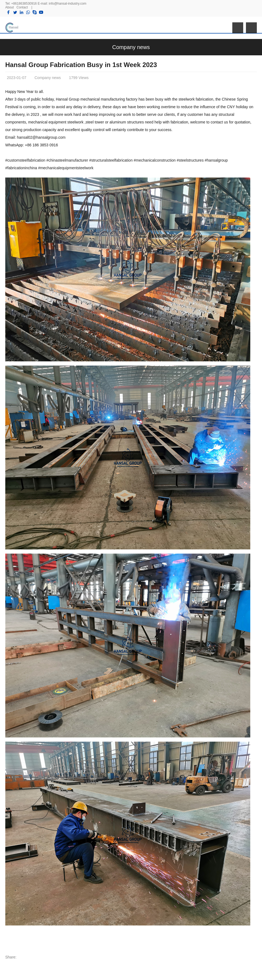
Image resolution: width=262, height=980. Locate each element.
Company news (131, 47)
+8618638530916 (24, 4)
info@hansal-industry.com (68, 4)
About (9, 7)
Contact (22, 7)
